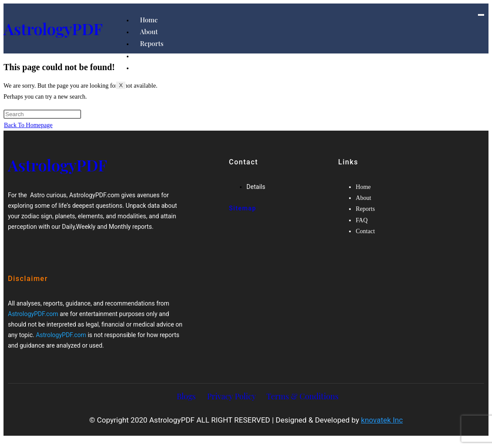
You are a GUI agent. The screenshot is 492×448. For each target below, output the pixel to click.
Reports (152, 43)
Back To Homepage (28, 125)
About (149, 32)
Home (149, 20)
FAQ (146, 56)
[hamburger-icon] (481, 15)
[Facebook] (33, 250)
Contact (152, 68)
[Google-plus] (50, 250)
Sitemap (242, 208)
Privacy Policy (232, 396)
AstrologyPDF (53, 28)
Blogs (186, 396)
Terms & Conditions (302, 396)
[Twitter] (42, 250)
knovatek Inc (382, 420)
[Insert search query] (42, 114)
